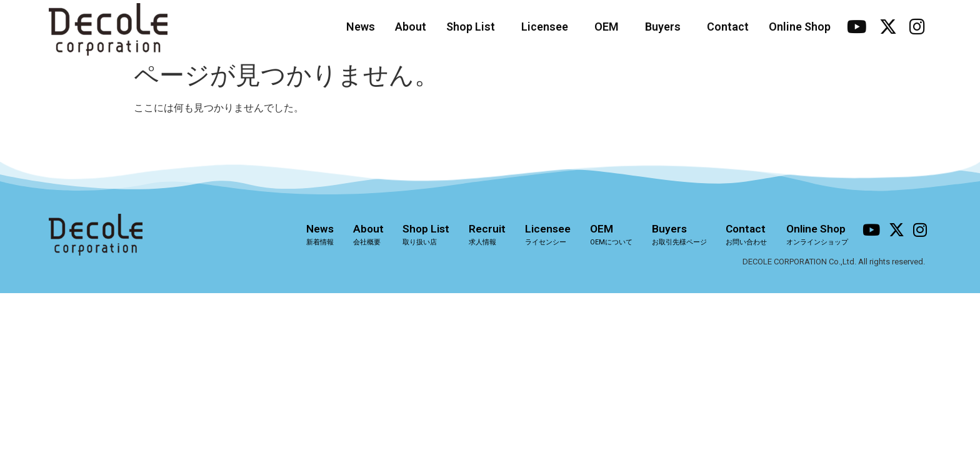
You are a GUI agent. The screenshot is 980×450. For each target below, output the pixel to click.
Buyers (666, 27)
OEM (610, 27)
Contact (728, 27)
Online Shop (800, 27)
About (411, 27)
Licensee (548, 27)
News (361, 27)
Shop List (474, 27)
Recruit (485, 234)
